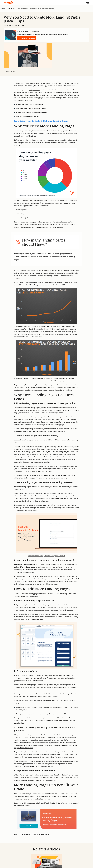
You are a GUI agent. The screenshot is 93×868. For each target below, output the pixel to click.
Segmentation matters (22, 564)
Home (3, 8)
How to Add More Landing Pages (27, 116)
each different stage (49, 701)
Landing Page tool (36, 619)
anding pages (35, 83)
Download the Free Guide (27, 38)
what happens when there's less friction (32, 431)
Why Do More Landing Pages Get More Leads (32, 112)
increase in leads (45, 326)
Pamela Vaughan (18, 25)
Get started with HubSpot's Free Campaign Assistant (46, 556)
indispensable (34, 90)
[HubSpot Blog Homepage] (8, 3)
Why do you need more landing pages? (30, 104)
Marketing (11, 8)
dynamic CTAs (29, 766)
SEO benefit (58, 410)
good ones (18, 681)
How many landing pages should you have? (31, 108)
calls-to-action (61, 498)
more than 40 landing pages (31, 285)
